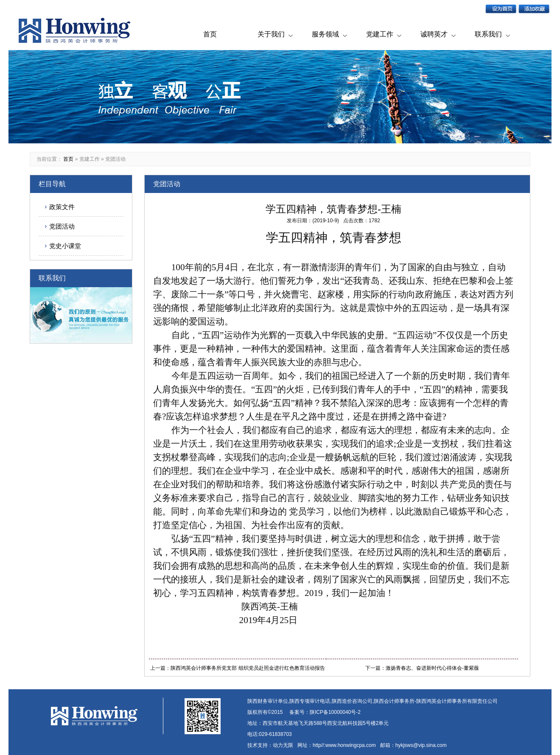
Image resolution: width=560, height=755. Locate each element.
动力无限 (283, 745)
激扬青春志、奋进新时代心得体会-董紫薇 (432, 668)
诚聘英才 (434, 34)
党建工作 (380, 34)
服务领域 (325, 34)
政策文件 (62, 207)
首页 (210, 34)
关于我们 (271, 34)
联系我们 (488, 34)
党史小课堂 (65, 246)
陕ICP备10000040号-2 (335, 712)
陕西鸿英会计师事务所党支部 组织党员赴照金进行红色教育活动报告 (248, 668)
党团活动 (115, 159)
